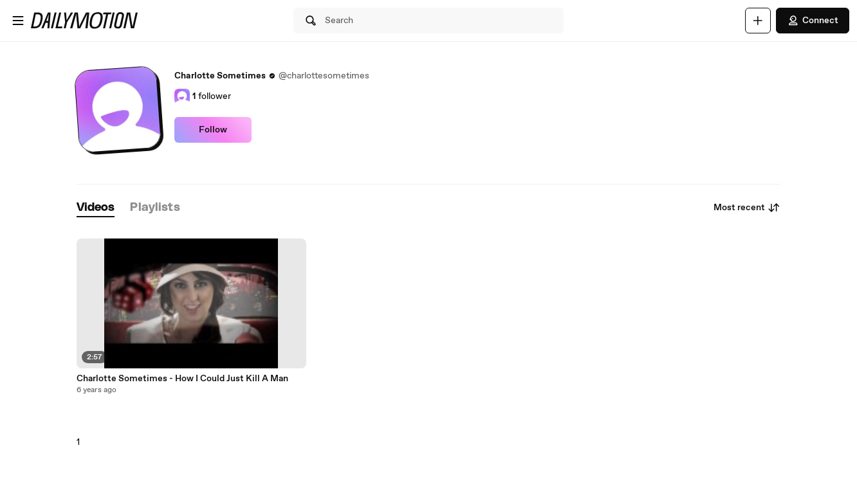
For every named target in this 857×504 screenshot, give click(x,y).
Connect (813, 21)
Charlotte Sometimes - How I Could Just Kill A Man (182, 379)
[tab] (96, 208)
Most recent (747, 208)
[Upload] (758, 21)
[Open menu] (18, 21)
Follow (213, 130)
